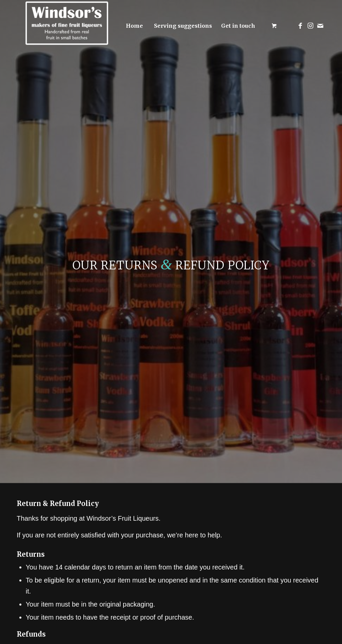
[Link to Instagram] (310, 26)
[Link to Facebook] (300, 26)
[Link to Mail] (320, 26)
